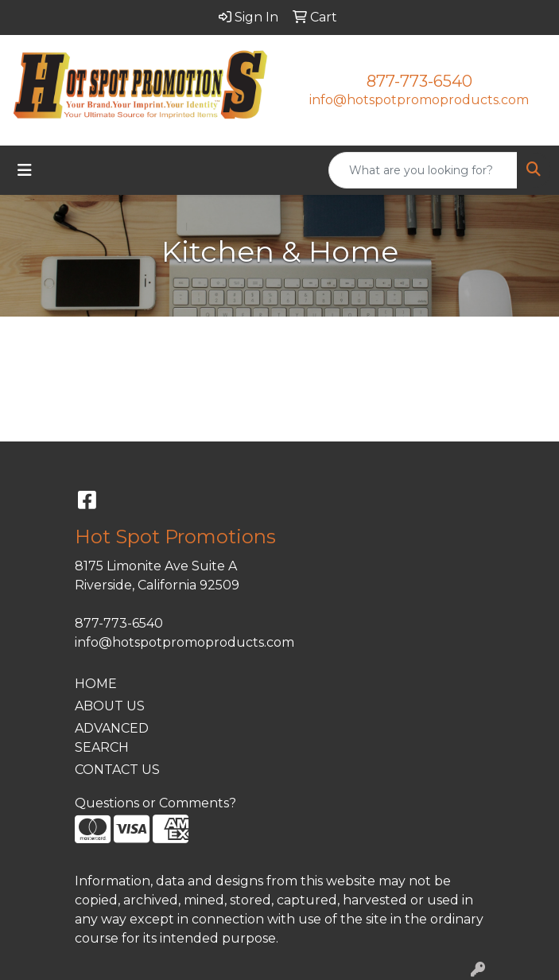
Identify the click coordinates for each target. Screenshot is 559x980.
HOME (96, 684)
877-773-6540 (419, 81)
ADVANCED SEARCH (112, 738)
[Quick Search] (423, 170)
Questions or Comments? (155, 803)
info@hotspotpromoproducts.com (419, 100)
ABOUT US (110, 706)
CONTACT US (117, 770)
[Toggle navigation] (25, 170)
